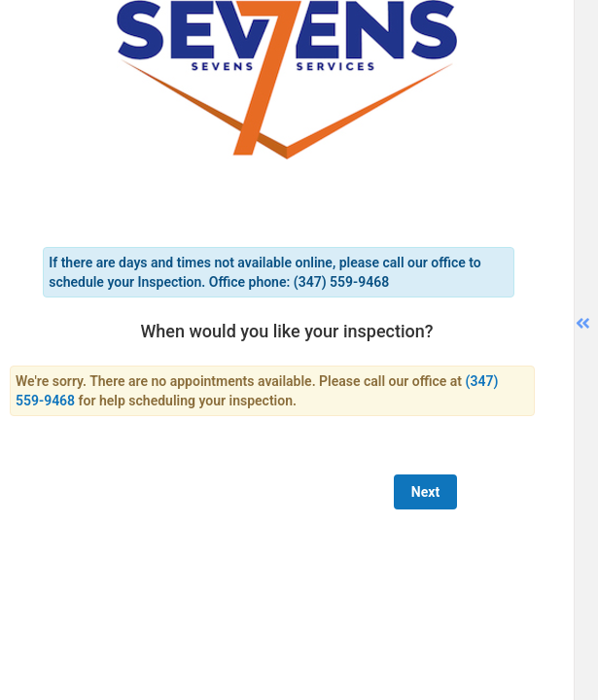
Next (425, 492)
